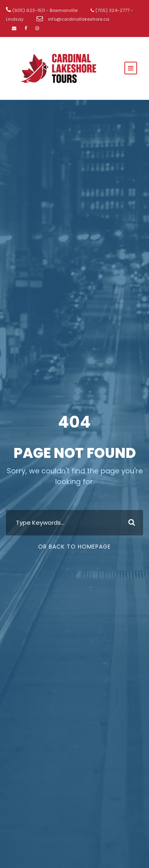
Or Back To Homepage (74, 547)
